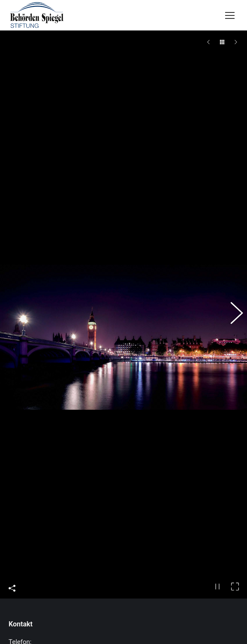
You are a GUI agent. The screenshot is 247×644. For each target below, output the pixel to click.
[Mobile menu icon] (230, 15)
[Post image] (23, 611)
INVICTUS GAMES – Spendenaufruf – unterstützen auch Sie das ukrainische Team (134, 609)
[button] (232, 251)
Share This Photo (12, 461)
